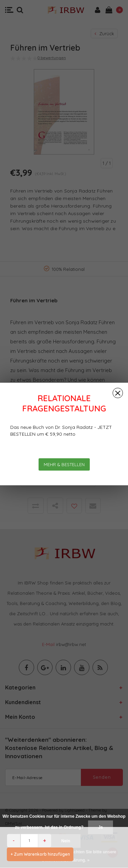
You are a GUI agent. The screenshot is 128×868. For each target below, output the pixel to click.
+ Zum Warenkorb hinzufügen (40, 854)
